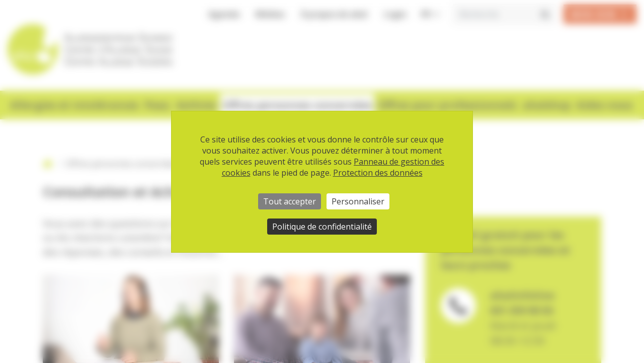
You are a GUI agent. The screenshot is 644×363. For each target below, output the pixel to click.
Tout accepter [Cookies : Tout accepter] (290, 201)
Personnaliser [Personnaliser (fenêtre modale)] (358, 201)
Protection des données (378, 173)
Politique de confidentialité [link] (322, 227)
